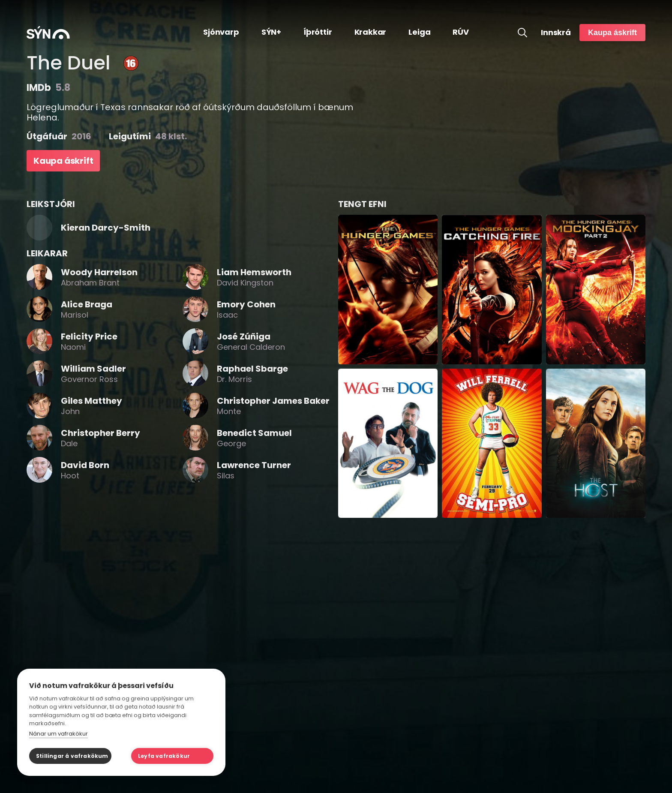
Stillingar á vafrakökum (72, 756)
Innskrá (556, 33)
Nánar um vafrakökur (58, 734)
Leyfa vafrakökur (164, 756)
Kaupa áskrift (612, 33)
